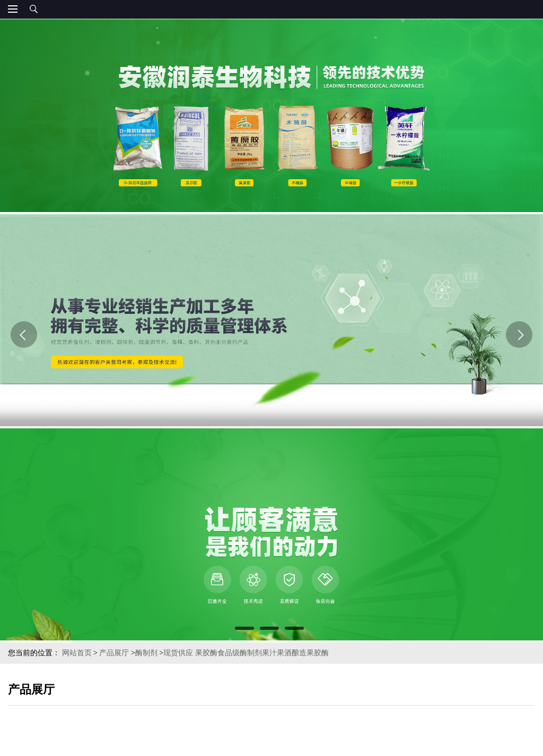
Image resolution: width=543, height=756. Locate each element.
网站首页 (77, 653)
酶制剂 (146, 653)
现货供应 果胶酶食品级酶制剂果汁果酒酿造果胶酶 (246, 653)
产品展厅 (114, 653)
